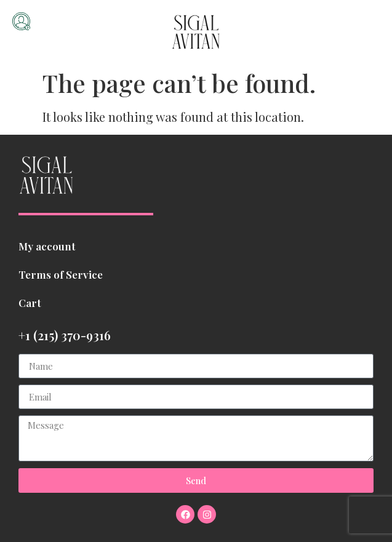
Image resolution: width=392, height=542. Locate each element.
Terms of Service (61, 274)
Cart (30, 303)
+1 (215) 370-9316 (65, 335)
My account (47, 246)
